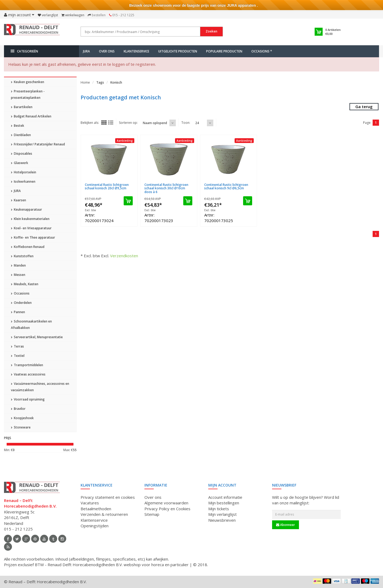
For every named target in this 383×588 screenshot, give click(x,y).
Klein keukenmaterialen (30, 219)
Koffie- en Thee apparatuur (33, 237)
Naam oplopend (155, 123)
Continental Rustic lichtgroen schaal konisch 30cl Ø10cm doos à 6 (166, 188)
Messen (18, 275)
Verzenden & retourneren (104, 514)
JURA (86, 51)
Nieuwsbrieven (222, 520)
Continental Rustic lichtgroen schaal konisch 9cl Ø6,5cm (226, 186)
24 (197, 123)
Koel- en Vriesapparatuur (31, 228)
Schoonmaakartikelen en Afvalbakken (31, 324)
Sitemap (152, 514)
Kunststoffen (22, 256)
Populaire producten (224, 51)
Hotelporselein (24, 172)
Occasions (20, 293)
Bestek (18, 126)
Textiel (18, 356)
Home (85, 82)
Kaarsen (18, 200)
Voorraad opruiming (28, 399)
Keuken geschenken (28, 82)
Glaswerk (20, 163)
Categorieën (24, 51)
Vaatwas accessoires (28, 374)
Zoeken (211, 31)
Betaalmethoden (96, 509)
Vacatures (90, 503)
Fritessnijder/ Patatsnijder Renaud (38, 144)
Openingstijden (95, 526)
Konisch (116, 82)
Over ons (107, 51)
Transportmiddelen (27, 365)
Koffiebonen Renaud (28, 247)
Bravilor (18, 409)
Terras (17, 346)
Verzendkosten (124, 256)
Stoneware (21, 427)
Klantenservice (136, 51)
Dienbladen (21, 135)
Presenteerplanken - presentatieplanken (28, 94)
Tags (100, 82)
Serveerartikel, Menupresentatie (37, 337)
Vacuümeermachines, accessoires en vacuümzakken (40, 387)
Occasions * (262, 51)
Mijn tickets (219, 509)
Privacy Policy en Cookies (167, 509)
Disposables (22, 154)
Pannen (18, 312)
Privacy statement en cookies (108, 497)
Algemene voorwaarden (166, 503)
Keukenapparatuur (26, 209)
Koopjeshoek (22, 418)
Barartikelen (22, 107)
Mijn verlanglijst (222, 514)
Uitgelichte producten (178, 51)
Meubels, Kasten (25, 284)
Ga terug (364, 107)
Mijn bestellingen (224, 503)
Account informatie (225, 497)
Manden (18, 265)
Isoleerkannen (23, 181)
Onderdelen (21, 303)
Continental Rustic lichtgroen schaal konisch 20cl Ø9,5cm (107, 186)
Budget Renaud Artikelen (31, 116)
